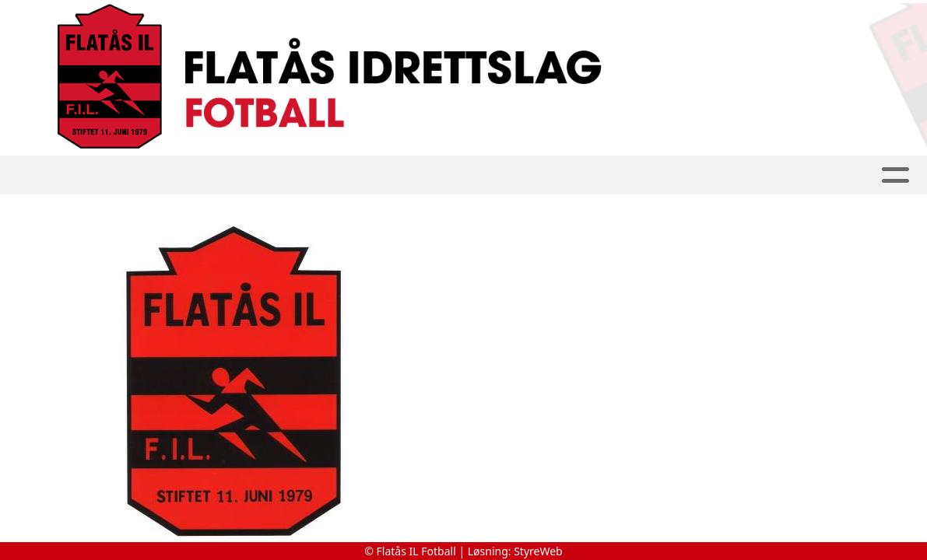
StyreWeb (538, 551)
